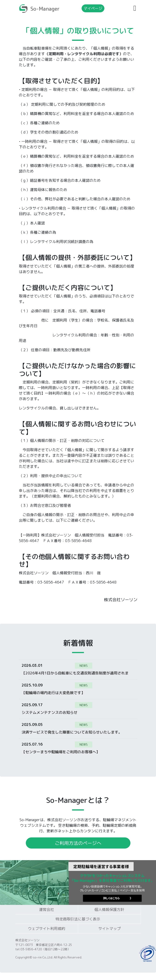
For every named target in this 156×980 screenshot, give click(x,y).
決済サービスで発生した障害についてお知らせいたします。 (72, 732)
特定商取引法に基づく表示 (78, 919)
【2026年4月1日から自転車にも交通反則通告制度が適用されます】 (75, 673)
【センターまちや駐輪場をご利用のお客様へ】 (61, 752)
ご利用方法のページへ (78, 843)
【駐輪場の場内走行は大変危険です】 (53, 693)
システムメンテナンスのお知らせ (50, 712)
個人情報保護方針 (109, 910)
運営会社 (46, 910)
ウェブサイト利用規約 (46, 929)
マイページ (93, 8)
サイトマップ (110, 929)
